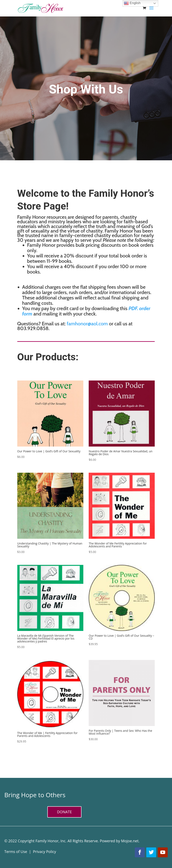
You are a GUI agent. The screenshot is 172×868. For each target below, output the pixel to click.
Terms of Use (16, 852)
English (132, 3)
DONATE (64, 812)
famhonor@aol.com (87, 324)
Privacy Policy (44, 852)
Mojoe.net (130, 841)
